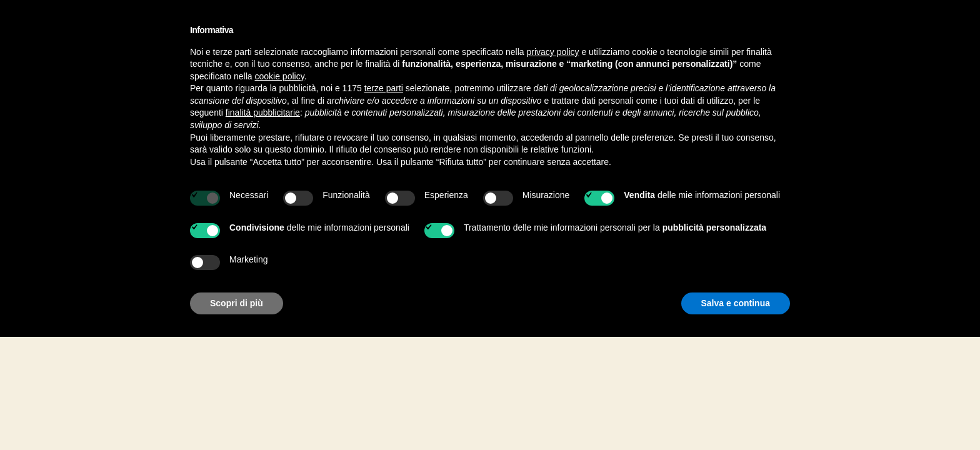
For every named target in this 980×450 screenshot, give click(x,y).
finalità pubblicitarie (263, 112)
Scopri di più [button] (237, 303)
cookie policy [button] (280, 76)
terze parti (384, 88)
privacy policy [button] (553, 52)
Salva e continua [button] (736, 303)
